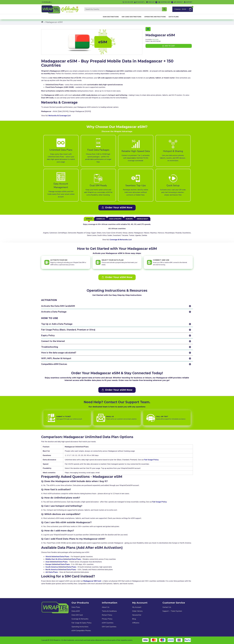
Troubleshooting (50, 347)
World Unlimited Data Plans (57, 555)
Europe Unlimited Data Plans (58, 562)
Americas (101, 219)
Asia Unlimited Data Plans (57, 560)
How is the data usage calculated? (59, 353)
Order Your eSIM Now (119, 208)
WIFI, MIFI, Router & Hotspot (56, 358)
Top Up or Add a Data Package (57, 324)
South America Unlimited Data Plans (61, 565)
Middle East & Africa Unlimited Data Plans (63, 557)
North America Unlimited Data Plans (61, 567)
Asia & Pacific (115, 219)
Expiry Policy (48, 336)
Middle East (143, 219)
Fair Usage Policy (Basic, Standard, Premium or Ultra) (68, 330)
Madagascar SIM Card (92, 579)
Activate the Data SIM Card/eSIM (58, 306)
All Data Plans (52, 570)
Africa (89, 219)
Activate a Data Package (54, 312)
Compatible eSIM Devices (54, 364)
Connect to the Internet (53, 341)
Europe (129, 219)
